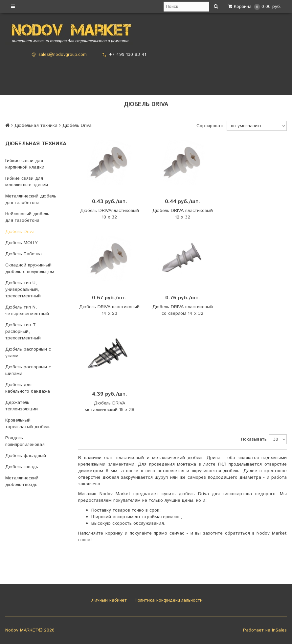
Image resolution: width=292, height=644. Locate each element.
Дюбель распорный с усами (28, 353)
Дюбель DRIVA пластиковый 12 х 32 (183, 214)
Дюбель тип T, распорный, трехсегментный (23, 332)
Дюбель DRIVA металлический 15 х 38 (110, 406)
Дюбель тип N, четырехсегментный (27, 310)
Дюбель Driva (20, 232)
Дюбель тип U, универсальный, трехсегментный (23, 289)
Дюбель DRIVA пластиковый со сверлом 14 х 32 (183, 310)
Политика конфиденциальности (168, 600)
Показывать (254, 439)
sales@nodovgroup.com (63, 55)
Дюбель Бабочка (23, 254)
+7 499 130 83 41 (128, 55)
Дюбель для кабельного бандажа (28, 388)
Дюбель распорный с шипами (28, 370)
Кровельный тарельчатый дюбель (28, 424)
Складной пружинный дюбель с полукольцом (30, 268)
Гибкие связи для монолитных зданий (27, 182)
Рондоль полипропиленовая (25, 441)
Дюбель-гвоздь (22, 467)
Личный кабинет (108, 600)
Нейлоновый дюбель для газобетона (27, 217)
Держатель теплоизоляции (22, 406)
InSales (279, 630)
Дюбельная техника (36, 126)
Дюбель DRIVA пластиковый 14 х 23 (109, 310)
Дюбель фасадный (26, 456)
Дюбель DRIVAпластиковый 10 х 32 (110, 214)
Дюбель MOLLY (22, 243)
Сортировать (211, 126)
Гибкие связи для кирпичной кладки (25, 164)
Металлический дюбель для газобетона (31, 199)
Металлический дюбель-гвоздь (22, 481)
